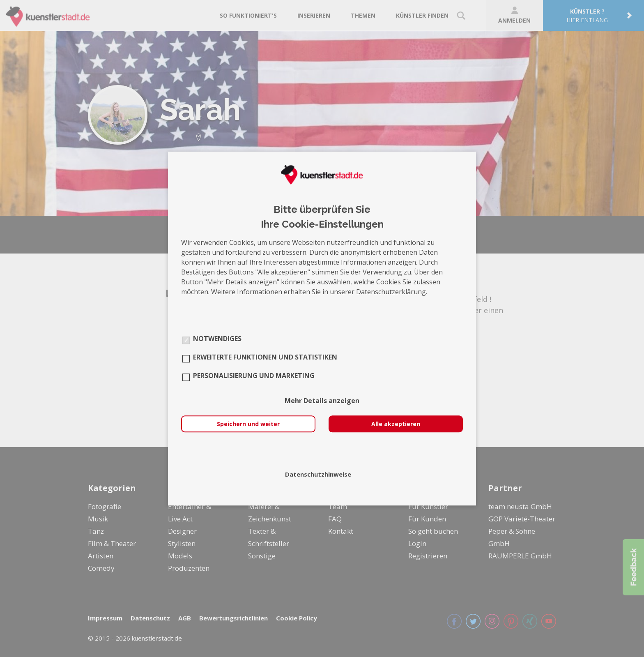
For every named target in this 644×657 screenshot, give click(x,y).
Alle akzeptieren (396, 424)
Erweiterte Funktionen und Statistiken (265, 357)
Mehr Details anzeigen (322, 401)
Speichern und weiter (248, 424)
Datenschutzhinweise (318, 474)
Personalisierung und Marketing (254, 376)
